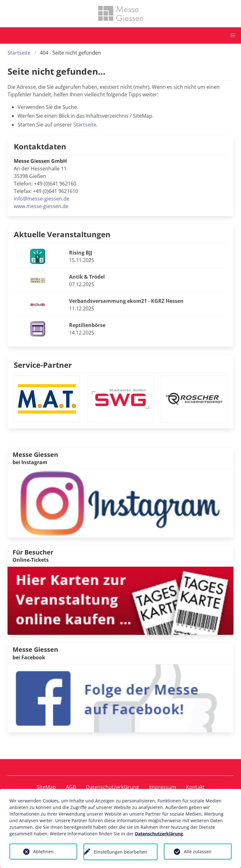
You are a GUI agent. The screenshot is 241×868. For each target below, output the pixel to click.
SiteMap (46, 787)
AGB (71, 787)
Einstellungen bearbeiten (120, 852)
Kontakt (195, 787)
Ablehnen (43, 852)
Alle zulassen (198, 852)
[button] (233, 35)
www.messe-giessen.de (41, 206)
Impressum (163, 787)
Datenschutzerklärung (112, 787)
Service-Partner (43, 365)
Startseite (19, 53)
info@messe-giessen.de (42, 199)
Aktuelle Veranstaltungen (62, 234)
